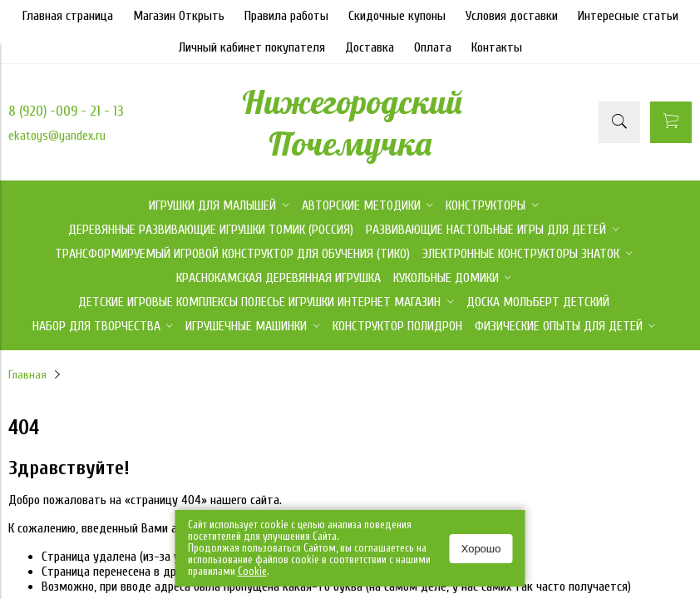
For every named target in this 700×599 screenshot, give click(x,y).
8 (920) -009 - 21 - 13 (66, 111)
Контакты (497, 47)
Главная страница (68, 16)
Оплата (433, 47)
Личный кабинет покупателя (252, 47)
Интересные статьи (628, 16)
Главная (27, 375)
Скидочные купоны (397, 16)
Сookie (252, 571)
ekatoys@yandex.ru (57, 136)
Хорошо (481, 549)
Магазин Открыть (179, 16)
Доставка (370, 47)
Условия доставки (512, 16)
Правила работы (286, 16)
